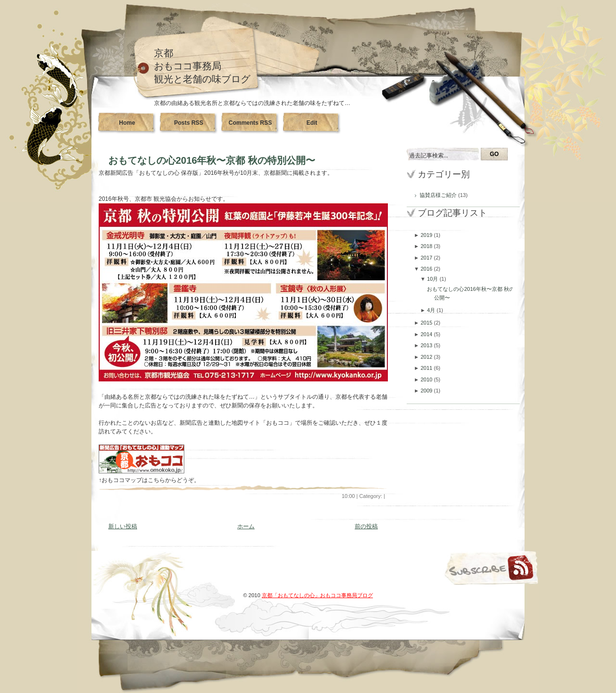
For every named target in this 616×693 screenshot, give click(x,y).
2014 (427, 334)
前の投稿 (366, 526)
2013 (427, 345)
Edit (312, 123)
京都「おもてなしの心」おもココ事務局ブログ (317, 595)
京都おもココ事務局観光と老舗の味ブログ (202, 66)
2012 (427, 357)
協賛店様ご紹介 (439, 195)
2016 (427, 269)
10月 (433, 279)
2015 (427, 323)
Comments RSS (250, 123)
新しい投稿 (123, 526)
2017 (427, 258)
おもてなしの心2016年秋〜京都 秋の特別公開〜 (212, 160)
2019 (427, 235)
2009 (427, 391)
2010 (427, 379)
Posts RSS (189, 123)
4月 (432, 310)
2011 (427, 368)
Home (127, 123)
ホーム (246, 526)
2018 (427, 246)
